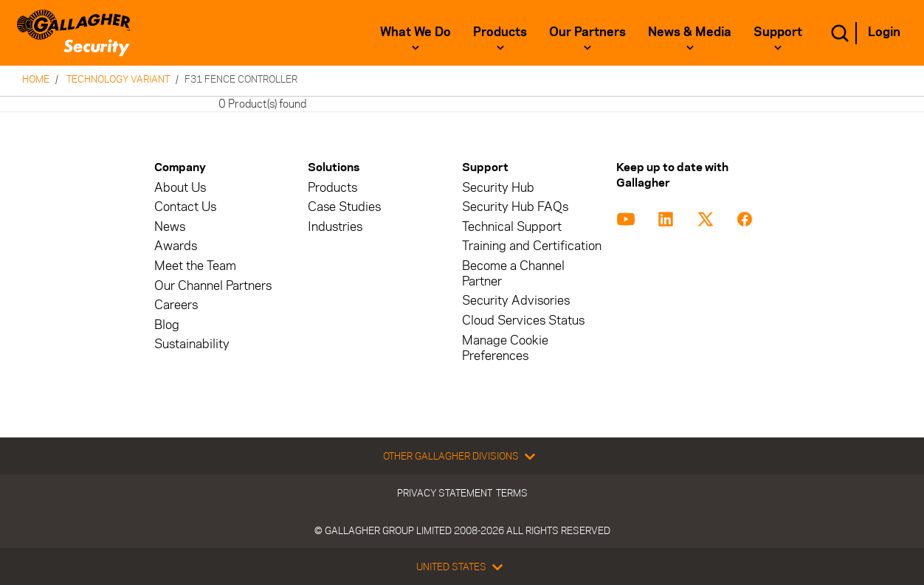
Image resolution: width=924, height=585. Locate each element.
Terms (512, 493)
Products (500, 32)
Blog (167, 325)
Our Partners (587, 32)
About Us (180, 188)
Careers (176, 305)
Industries (335, 227)
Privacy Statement (445, 493)
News (170, 227)
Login (884, 32)
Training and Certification (532, 246)
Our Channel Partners (213, 286)
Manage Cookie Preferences (505, 348)
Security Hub (498, 188)
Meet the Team (195, 266)
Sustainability (192, 344)
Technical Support (512, 227)
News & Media (690, 32)
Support (778, 32)
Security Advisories (516, 301)
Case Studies (344, 207)
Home (36, 79)
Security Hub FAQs (515, 207)
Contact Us (185, 207)
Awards (176, 246)
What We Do (416, 32)
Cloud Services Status (523, 321)
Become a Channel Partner (513, 274)
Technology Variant (118, 79)
